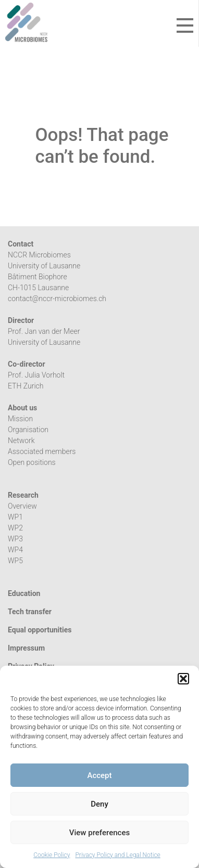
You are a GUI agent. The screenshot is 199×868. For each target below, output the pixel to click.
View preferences (99, 833)
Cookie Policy (52, 855)
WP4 (15, 550)
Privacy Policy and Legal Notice (117, 855)
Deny (99, 804)
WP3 (15, 539)
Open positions (32, 462)
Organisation (28, 430)
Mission (20, 419)
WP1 (15, 517)
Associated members (42, 451)
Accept (99, 775)
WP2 (15, 528)
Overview (22, 506)
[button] (183, 679)
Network (21, 441)
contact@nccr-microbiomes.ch (57, 299)
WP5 (15, 561)
